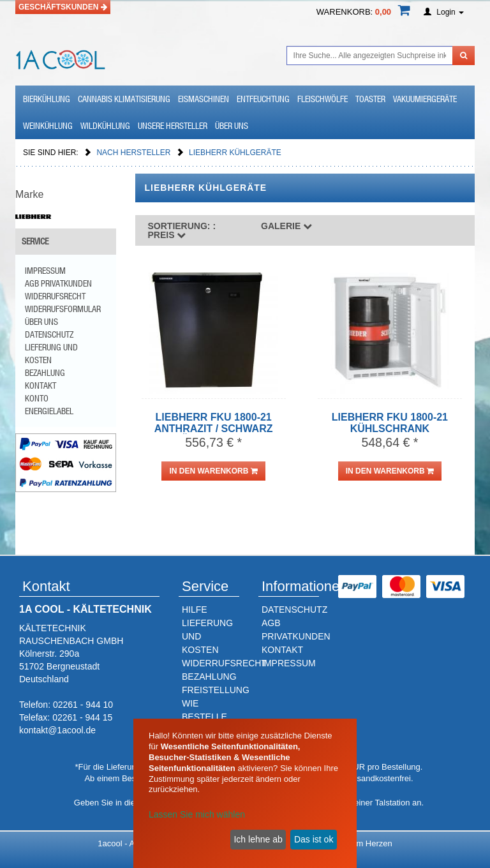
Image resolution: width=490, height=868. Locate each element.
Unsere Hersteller (173, 126)
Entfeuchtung (263, 99)
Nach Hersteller (134, 153)
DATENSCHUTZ (294, 610)
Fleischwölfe (323, 99)
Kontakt (41, 385)
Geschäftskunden (63, 7)
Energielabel (49, 411)
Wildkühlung (105, 126)
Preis (182, 230)
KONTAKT (282, 650)
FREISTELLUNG (216, 690)
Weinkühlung (48, 126)
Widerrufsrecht (55, 296)
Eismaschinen (204, 99)
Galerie (286, 226)
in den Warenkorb (213, 471)
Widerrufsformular (63, 309)
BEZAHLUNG (209, 677)
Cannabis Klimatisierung (124, 99)
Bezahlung (45, 373)
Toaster (370, 99)
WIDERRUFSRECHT (224, 663)
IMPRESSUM (289, 663)
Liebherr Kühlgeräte (235, 153)
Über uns (232, 126)
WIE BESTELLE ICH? (204, 717)
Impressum (45, 271)
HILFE (195, 610)
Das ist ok (314, 839)
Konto (37, 398)
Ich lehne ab (258, 839)
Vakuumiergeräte (425, 99)
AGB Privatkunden (58, 283)
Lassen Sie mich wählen (197, 814)
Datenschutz (49, 334)
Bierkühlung (47, 99)
